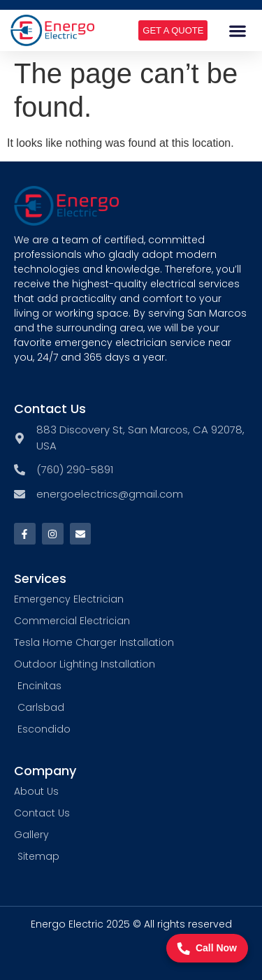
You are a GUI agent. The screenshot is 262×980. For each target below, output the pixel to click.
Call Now (207, 949)
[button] (238, 30)
